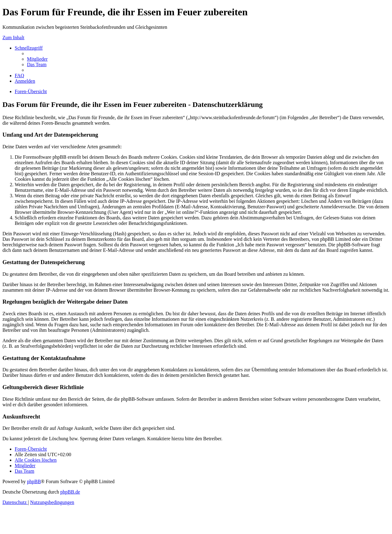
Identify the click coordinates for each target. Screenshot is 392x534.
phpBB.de (70, 492)
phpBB (34, 481)
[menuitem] (37, 59)
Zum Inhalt (13, 38)
